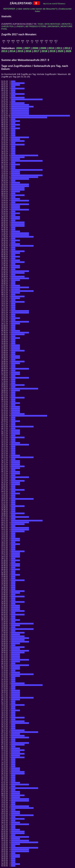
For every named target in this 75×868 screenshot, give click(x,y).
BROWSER (53, 26)
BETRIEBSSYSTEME (36, 26)
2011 (59, 48)
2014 (12, 51)
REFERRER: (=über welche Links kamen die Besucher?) (30, 9)
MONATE (66, 24)
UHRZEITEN (7, 26)
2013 (4, 51)
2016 (28, 51)
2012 (67, 48)
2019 (52, 51)
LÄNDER (20, 26)
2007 (27, 48)
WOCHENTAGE (53, 24)
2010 (51, 48)
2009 (43, 48)
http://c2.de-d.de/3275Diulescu (54, 4)
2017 (36, 51)
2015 (20, 51)
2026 (68, 51)
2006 (19, 48)
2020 (60, 51)
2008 (35, 48)
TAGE (40, 24)
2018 (44, 51)
